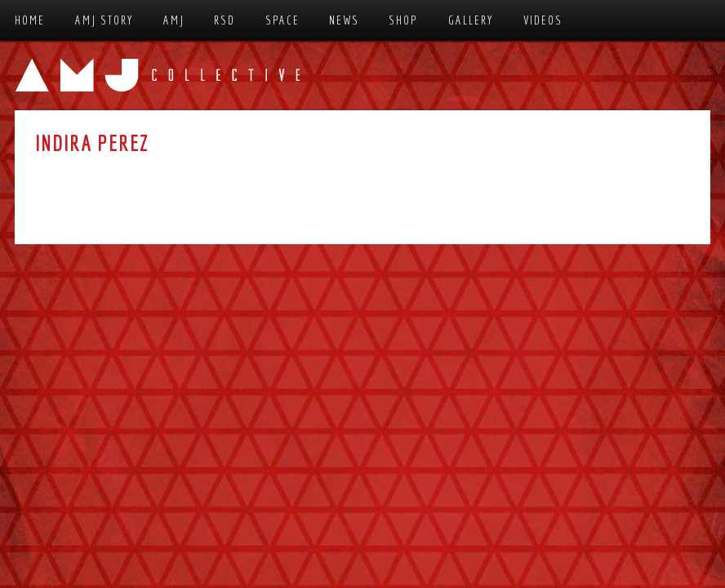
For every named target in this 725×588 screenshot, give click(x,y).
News (344, 20)
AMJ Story (105, 20)
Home (30, 20)
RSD (225, 20)
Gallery (471, 20)
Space (282, 20)
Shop (403, 20)
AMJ (174, 20)
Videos (543, 20)
